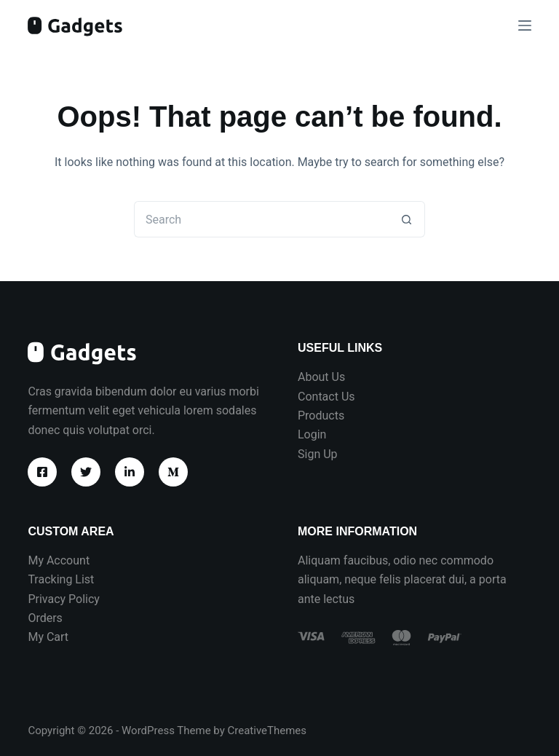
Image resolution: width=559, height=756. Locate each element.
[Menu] (525, 25)
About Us (321, 377)
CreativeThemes (267, 731)
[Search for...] (261, 219)
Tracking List (61, 579)
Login (312, 434)
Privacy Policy (64, 599)
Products (321, 416)
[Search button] (407, 219)
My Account (59, 560)
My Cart (48, 637)
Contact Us (326, 397)
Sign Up (318, 454)
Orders (45, 618)
